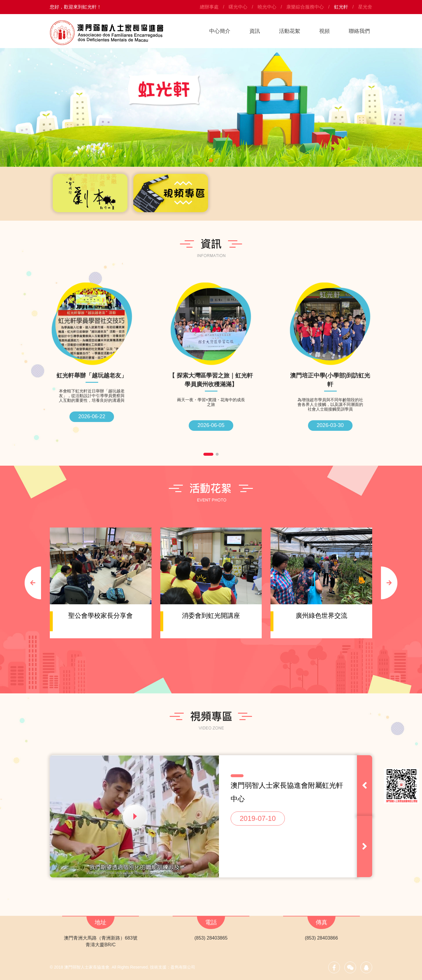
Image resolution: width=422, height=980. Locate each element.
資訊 (255, 31)
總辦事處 (209, 7)
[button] (211, 160)
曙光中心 (238, 7)
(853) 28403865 (211, 938)
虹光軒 (341, 7)
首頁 (185, 31)
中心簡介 (220, 31)
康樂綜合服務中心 (305, 7)
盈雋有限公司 (183, 967)
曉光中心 (267, 7)
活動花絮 (290, 31)
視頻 (324, 31)
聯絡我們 (359, 31)
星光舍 (365, 7)
